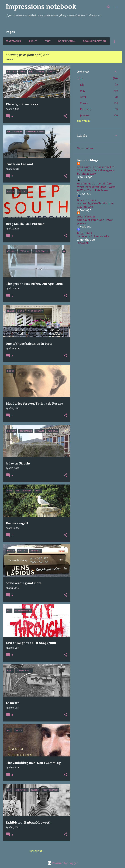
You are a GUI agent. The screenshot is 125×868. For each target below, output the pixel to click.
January (85, 115)
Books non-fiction (94, 41)
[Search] (109, 7)
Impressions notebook (41, 7)
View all (10, 59)
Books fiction (67, 41)
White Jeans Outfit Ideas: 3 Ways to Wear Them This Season (96, 189)
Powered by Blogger (62, 863)
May (83, 91)
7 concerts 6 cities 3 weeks (93, 236)
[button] (65, 116)
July (82, 85)
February (86, 109)
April (83, 97)
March (84, 103)
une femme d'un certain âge (94, 184)
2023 (80, 79)
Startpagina (13, 41)
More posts (37, 851)
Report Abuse (85, 148)
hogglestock (85, 233)
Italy (48, 41)
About (33, 41)
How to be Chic (86, 217)
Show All (83, 243)
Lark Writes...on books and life (96, 167)
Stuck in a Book (87, 200)
